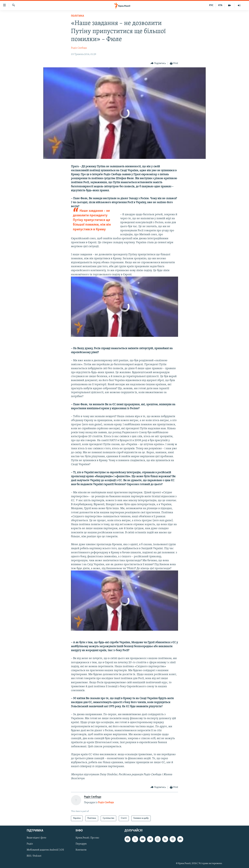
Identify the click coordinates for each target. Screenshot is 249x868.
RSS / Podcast (34, 856)
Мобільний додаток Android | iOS (45, 850)
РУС (211, 5)
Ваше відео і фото (36, 838)
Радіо (30, 844)
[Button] (158, 63)
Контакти (81, 850)
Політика (77, 16)
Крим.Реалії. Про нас (87, 838)
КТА (220, 5)
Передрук (81, 844)
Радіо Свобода (79, 48)
